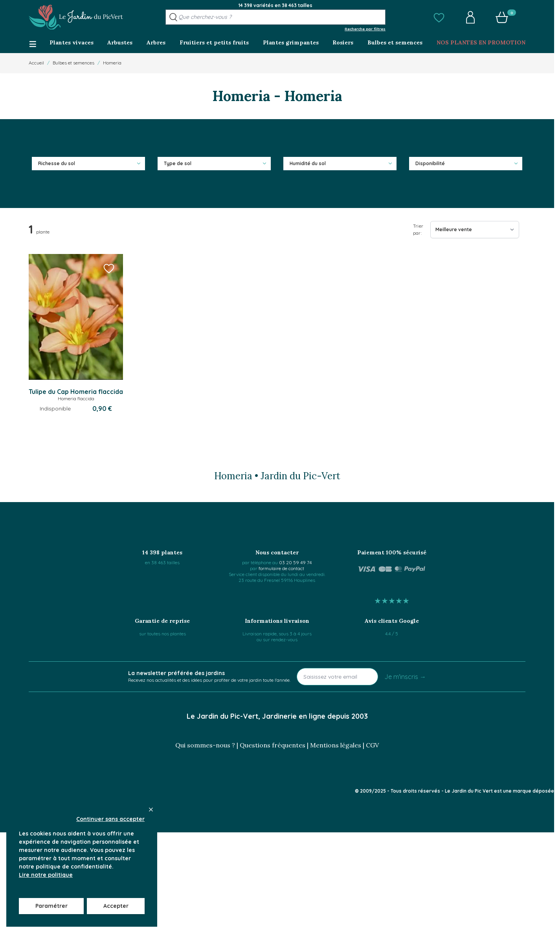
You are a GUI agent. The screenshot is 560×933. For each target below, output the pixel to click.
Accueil (36, 63)
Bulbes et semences (73, 63)
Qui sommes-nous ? (205, 745)
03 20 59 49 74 (295, 562)
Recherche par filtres (365, 29)
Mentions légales (336, 745)
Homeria (112, 63)
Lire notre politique (46, 875)
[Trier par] (475, 230)
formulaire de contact (281, 568)
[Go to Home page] (76, 17)
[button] (439, 17)
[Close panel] (151, 810)
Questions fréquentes (273, 745)
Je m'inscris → (405, 677)
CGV (372, 745)
